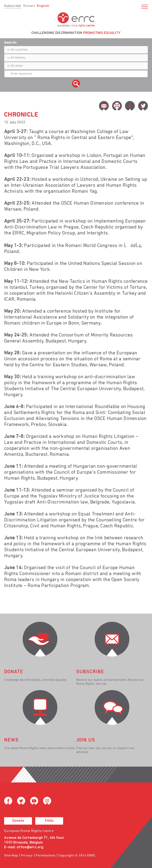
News (11, 740)
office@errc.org (30, 847)
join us (86, 740)
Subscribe (13, 6)
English (43, 6)
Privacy (27, 856)
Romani (29, 6)
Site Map (11, 856)
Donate (18, 821)
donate (14, 672)
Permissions (46, 856)
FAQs (49, 821)
